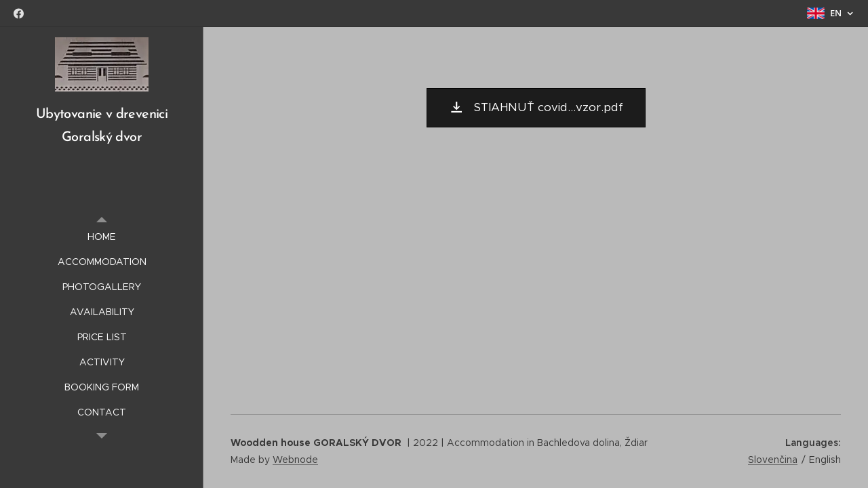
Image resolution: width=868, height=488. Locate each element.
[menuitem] (102, 237)
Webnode (295, 460)
